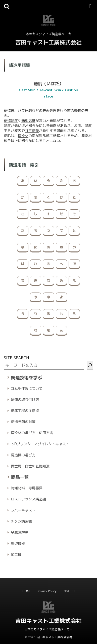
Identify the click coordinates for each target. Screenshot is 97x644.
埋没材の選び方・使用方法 (32, 433)
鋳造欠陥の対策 (23, 422)
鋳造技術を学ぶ (27, 378)
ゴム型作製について (27, 388)
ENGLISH (68, 591)
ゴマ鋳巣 (32, 131)
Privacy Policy (47, 591)
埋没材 (23, 136)
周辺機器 (18, 543)
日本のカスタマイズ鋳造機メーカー (48, 629)
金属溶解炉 (20, 532)
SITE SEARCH (16, 358)
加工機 (16, 554)
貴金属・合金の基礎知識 (30, 466)
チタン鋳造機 (21, 521)
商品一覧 (20, 477)
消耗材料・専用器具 (27, 488)
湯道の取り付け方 (25, 399)
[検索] (90, 365)
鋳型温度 (28, 121)
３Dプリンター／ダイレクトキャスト (40, 444)
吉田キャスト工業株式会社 (48, 42)
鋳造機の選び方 (23, 455)
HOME (27, 591)
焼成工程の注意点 (25, 411)
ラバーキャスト (23, 510)
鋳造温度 (11, 121)
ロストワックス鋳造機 (28, 499)
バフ (21, 110)
